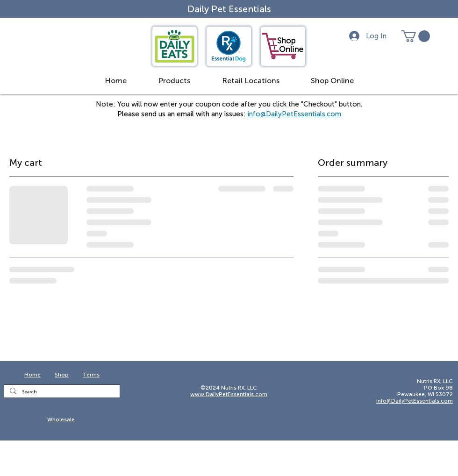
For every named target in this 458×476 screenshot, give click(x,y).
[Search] (61, 392)
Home (32, 375)
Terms (91, 375)
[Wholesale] (62, 420)
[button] (116, 81)
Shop (62, 375)
